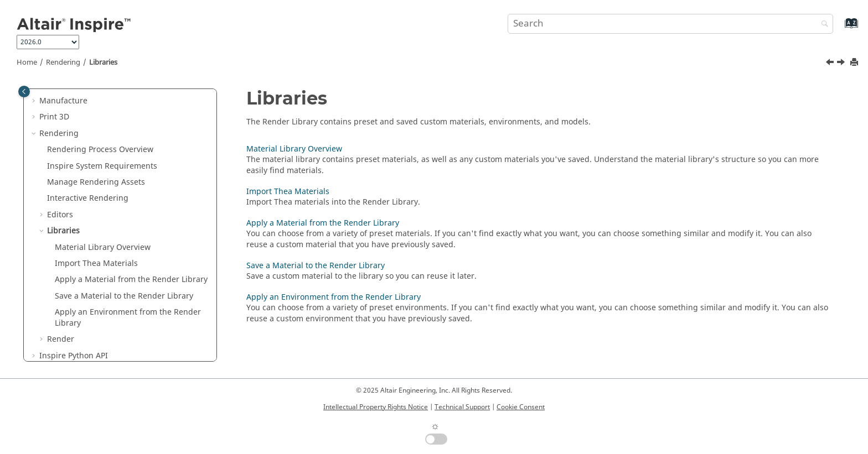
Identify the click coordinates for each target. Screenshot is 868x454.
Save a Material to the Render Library (124, 296)
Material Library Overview (103, 247)
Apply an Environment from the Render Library (128, 318)
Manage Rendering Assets (96, 182)
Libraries (103, 62)
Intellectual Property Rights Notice (376, 407)
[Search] (822, 25)
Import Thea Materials (96, 263)
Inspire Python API (74, 356)
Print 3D (54, 117)
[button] (35, 101)
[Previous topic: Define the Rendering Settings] (831, 64)
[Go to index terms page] (839, 28)
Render (61, 339)
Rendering (63, 62)
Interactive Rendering (88, 198)
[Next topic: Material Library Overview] (842, 64)
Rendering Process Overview (100, 150)
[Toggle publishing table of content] (24, 92)
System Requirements (102, 166)
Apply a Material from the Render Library (131, 280)
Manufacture (63, 101)
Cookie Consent (521, 407)
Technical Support (462, 407)
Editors (60, 215)
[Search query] (670, 24)
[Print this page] (855, 63)
